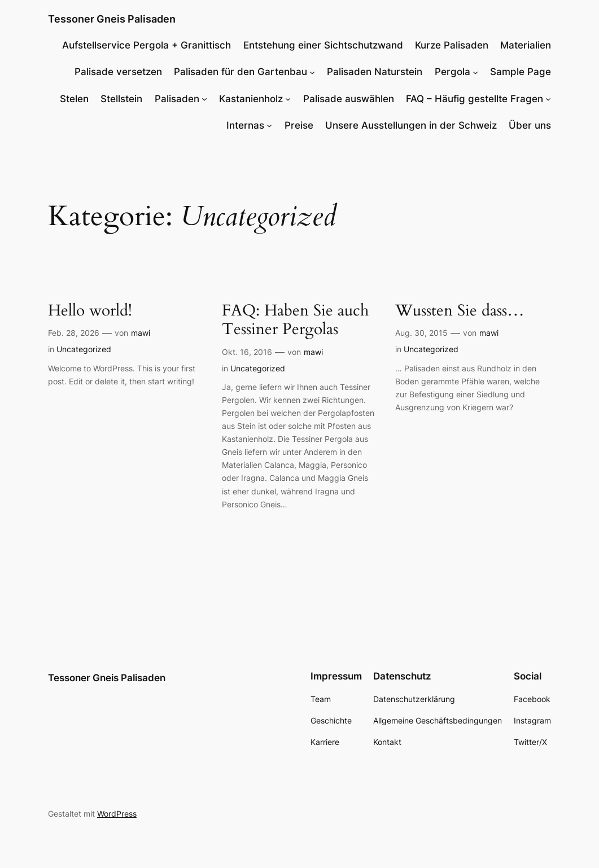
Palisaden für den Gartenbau (241, 72)
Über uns (530, 125)
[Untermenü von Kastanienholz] (288, 99)
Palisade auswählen (349, 99)
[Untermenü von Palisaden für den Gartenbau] (312, 72)
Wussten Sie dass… (460, 311)
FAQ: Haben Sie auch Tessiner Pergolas (295, 320)
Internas (245, 125)
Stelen (74, 99)
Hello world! (90, 311)
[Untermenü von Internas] (269, 125)
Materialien (526, 45)
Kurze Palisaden (452, 45)
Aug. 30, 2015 (421, 333)
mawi (141, 333)
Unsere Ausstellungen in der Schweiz (411, 125)
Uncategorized (84, 349)
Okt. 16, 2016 (247, 352)
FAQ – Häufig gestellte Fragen (475, 99)
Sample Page (521, 72)
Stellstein (121, 99)
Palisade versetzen (118, 72)
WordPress (117, 814)
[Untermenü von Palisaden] (204, 99)
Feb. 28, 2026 (74, 333)
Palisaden (177, 99)
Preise (299, 125)
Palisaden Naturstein (375, 72)
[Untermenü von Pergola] (475, 72)
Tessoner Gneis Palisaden (112, 19)
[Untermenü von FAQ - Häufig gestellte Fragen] (548, 99)
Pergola (452, 72)
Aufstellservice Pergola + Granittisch (147, 45)
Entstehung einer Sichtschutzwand (323, 45)
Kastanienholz (251, 99)
